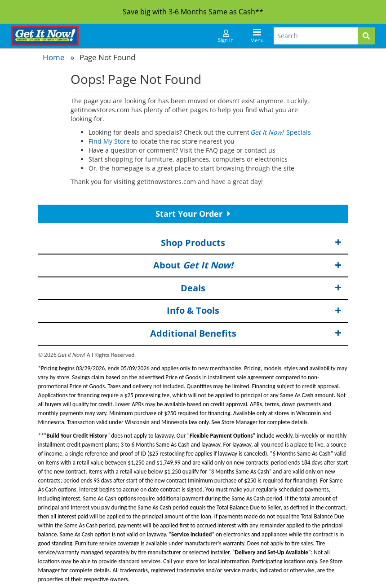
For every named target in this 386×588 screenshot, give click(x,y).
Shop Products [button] (251, 243)
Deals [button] (261, 288)
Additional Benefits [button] (246, 334)
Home (54, 57)
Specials (281, 132)
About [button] (247, 265)
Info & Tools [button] (254, 311)
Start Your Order (193, 214)
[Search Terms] (316, 36)
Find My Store (109, 141)
